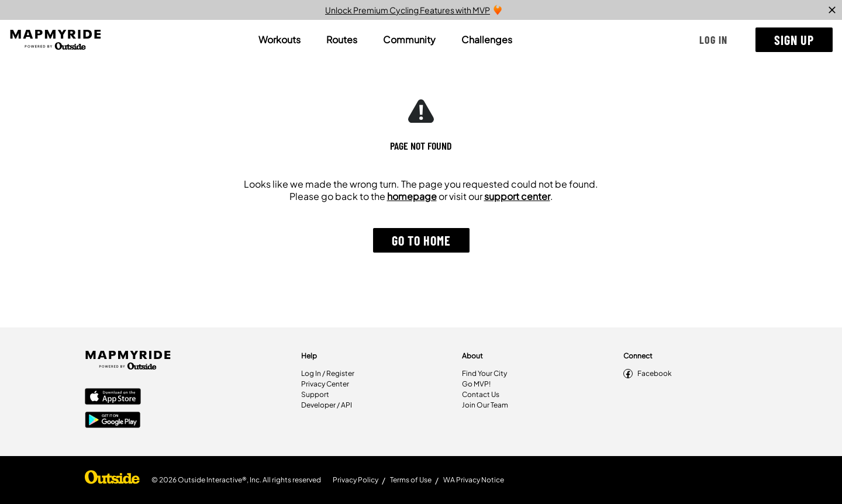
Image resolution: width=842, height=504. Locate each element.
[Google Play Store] (113, 421)
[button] (713, 40)
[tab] (279, 40)
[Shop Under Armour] (112, 480)
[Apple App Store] (113, 398)
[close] (832, 10)
